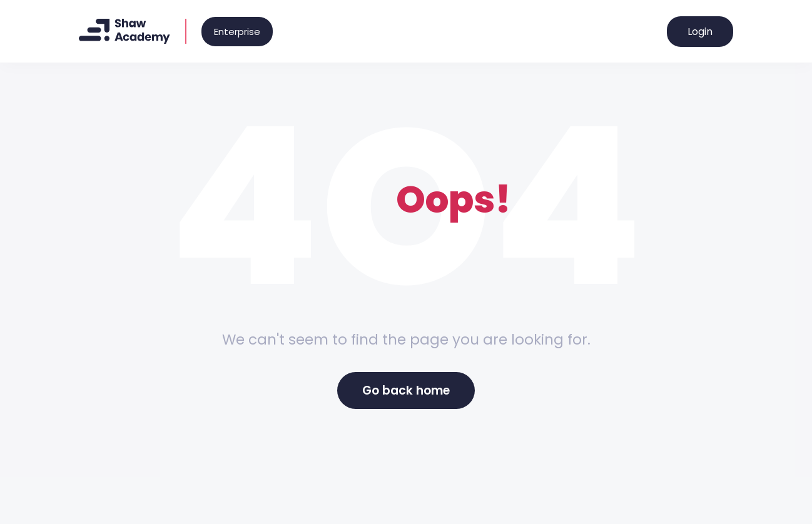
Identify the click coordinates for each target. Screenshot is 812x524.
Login (700, 32)
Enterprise (237, 32)
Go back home (406, 390)
